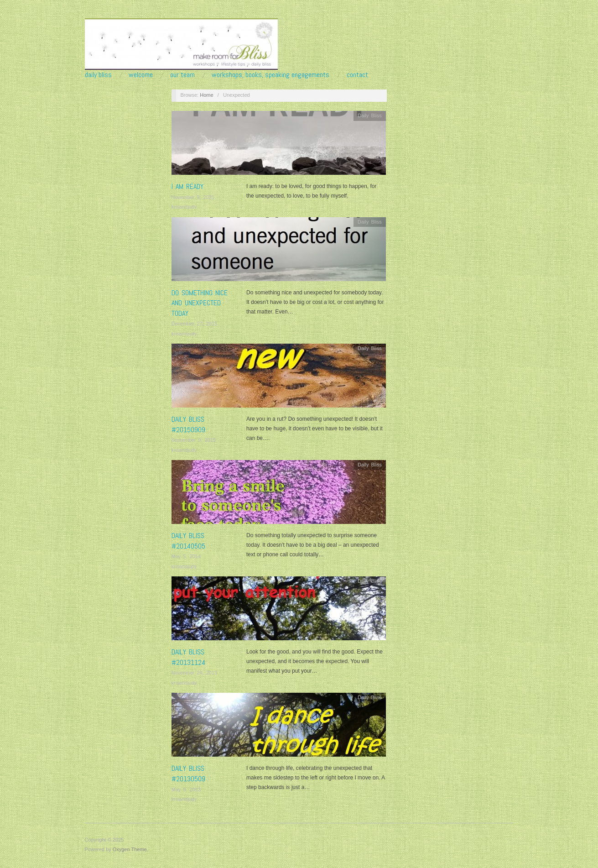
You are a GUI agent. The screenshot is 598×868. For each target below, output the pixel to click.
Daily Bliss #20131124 (188, 657)
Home (206, 95)
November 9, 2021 (193, 197)
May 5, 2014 (186, 556)
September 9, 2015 (194, 440)
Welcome (141, 75)
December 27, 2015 (195, 324)
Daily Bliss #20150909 (188, 424)
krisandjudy (184, 207)
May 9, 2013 (186, 790)
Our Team (182, 75)
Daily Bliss (98, 75)
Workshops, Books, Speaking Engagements (270, 75)
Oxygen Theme (130, 849)
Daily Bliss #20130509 (188, 773)
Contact (357, 75)
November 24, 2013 (195, 673)
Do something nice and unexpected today (200, 303)
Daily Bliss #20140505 (188, 541)
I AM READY (187, 186)
